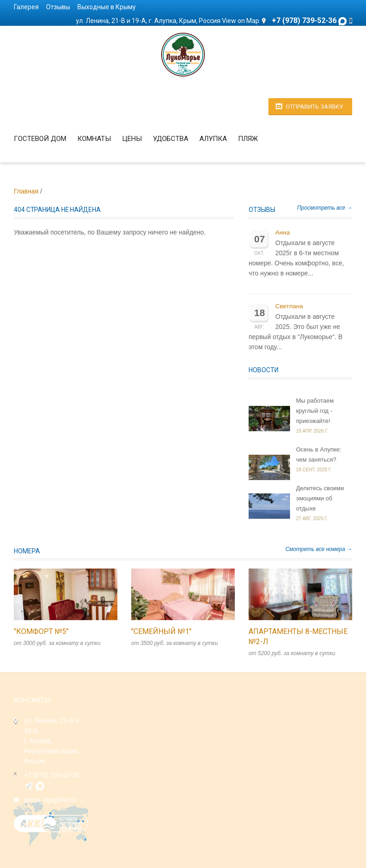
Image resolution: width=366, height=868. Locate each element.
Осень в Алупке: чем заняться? (319, 455)
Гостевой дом (40, 139)
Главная (26, 191)
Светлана (289, 306)
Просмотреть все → (325, 208)
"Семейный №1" (161, 631)
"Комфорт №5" (41, 631)
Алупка (213, 139)
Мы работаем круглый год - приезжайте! (315, 411)
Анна (282, 232)
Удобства (171, 139)
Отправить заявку (314, 107)
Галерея (26, 7)
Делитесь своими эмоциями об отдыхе (320, 498)
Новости (264, 370)
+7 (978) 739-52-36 (52, 775)
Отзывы (58, 7)
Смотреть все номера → (319, 549)
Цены (132, 139)
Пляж (248, 139)
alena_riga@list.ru (50, 800)
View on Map (241, 21)
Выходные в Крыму (107, 7)
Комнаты (94, 139)
